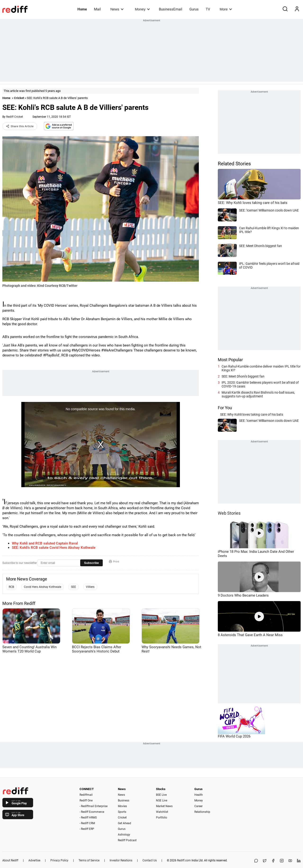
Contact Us (150, 860)
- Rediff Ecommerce (92, 812)
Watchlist (162, 812)
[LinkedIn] (299, 861)
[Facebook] (273, 861)
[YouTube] (290, 861)
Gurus (194, 9)
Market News (164, 806)
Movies (122, 806)
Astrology (124, 835)
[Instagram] (282, 861)
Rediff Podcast (127, 840)
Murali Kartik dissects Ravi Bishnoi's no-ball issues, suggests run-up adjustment (258, 394)
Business (124, 801)
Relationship (202, 812)
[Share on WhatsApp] (256, 861)
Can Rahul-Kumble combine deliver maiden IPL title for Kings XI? (261, 368)
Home (82, 9)
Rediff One (86, 801)
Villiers (90, 587)
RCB (11, 587)
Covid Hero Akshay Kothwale (42, 587)
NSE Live (162, 801)
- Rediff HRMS (88, 818)
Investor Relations (121, 860)
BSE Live (161, 795)
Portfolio (162, 818)
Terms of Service (89, 860)
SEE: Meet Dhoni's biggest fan (243, 376)
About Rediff (10, 860)
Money (142, 9)
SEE (74, 587)
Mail (97, 9)
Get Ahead (125, 823)
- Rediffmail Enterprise (94, 806)
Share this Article (20, 126)
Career (198, 806)
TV (208, 9)
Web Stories (229, 513)
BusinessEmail (171, 9)
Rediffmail (86, 795)
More (226, 9)
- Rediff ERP (87, 829)
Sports (122, 812)
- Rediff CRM (87, 823)
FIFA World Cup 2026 (234, 736)
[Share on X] (265, 861)
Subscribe (91, 563)
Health (199, 795)
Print (114, 562)
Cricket (19, 98)
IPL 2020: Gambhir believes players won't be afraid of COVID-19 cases (260, 384)
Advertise (34, 860)
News (117, 9)
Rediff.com (184, 860)
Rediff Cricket (15, 117)
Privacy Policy (59, 860)
